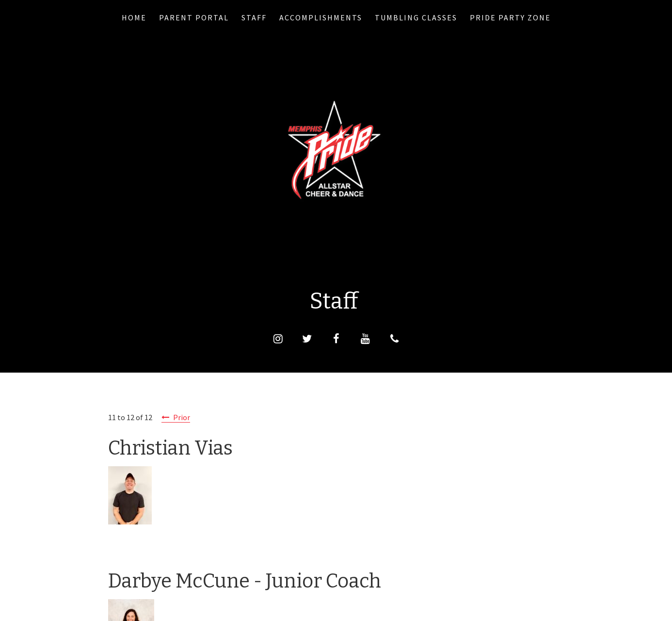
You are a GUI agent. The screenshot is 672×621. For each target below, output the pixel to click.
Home (134, 17)
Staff (254, 17)
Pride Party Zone (510, 17)
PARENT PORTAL (194, 17)
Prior (182, 417)
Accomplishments (321, 17)
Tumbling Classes (416, 17)
